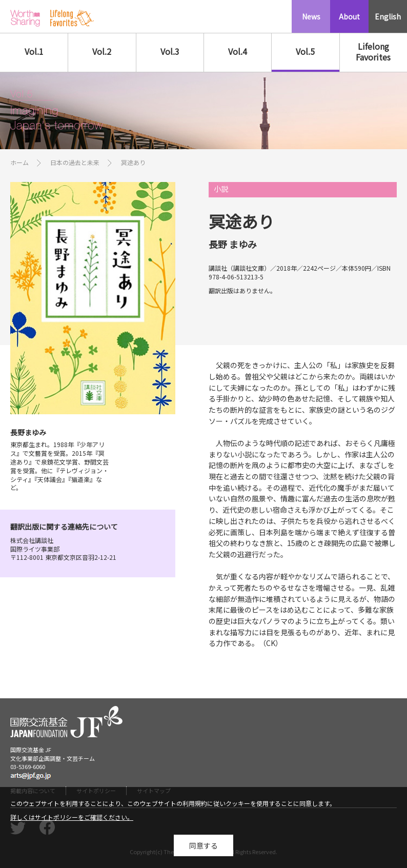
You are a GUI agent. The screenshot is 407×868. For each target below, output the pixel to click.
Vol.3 (170, 51)
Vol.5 (305, 51)
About (349, 16)
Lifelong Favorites (373, 52)
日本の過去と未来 (75, 162)
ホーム (19, 162)
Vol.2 (102, 51)
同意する (203, 848)
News (311, 16)
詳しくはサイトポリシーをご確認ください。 (72, 820)
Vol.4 (238, 51)
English (388, 16)
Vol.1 (34, 51)
